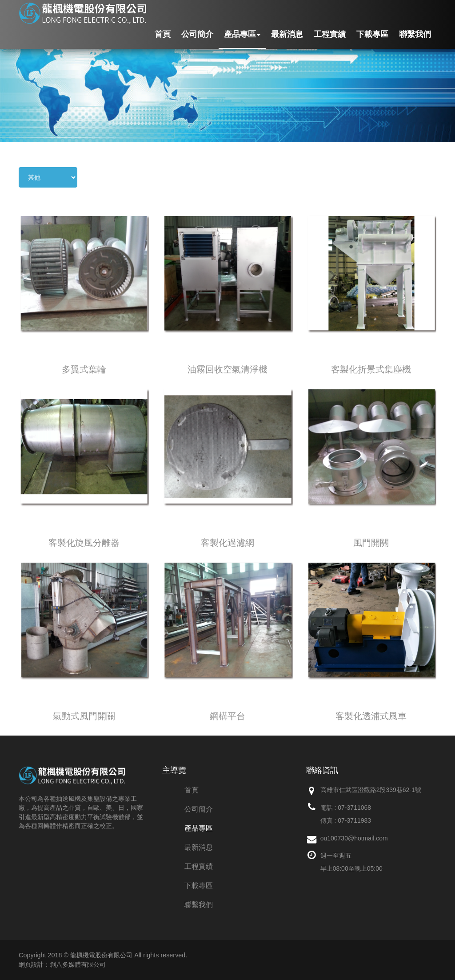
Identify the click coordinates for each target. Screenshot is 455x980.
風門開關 (371, 543)
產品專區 (242, 34)
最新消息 (287, 34)
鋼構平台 (227, 716)
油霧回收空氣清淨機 (227, 369)
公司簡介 (197, 34)
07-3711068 (354, 808)
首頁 (163, 34)
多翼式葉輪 (84, 369)
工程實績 (330, 34)
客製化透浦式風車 (371, 716)
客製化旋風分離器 (84, 543)
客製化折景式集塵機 (371, 369)
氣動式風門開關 (84, 716)
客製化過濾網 (227, 543)
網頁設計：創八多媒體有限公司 (62, 964)
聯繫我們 (415, 34)
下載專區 (372, 34)
